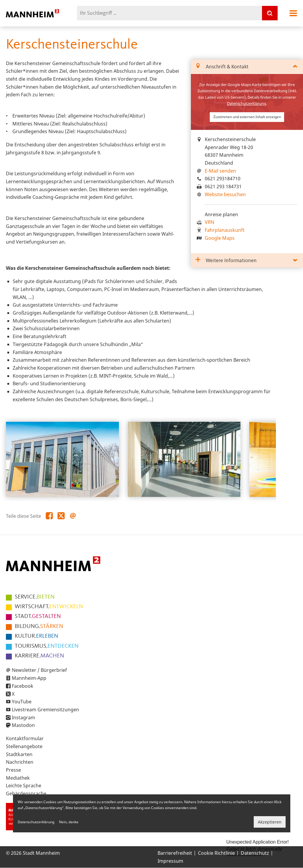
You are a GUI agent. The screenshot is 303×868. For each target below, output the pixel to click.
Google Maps (220, 238)
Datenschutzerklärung (247, 103)
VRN (209, 222)
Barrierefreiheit (175, 853)
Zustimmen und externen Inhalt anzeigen (247, 117)
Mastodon (23, 725)
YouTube (22, 702)
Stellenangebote (24, 746)
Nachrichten (20, 762)
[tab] (247, 67)
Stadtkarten (19, 754)
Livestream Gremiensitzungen (45, 710)
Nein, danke (69, 822)
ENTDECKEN (47, 646)
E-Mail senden (220, 171)
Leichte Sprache (24, 786)
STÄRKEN (39, 626)
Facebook (23, 686)
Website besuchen (225, 194)
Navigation (293, 13)
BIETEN (35, 597)
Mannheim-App (29, 678)
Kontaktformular (25, 738)
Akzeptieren (270, 822)
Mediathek (18, 778)
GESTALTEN (38, 616)
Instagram (23, 717)
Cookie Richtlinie (216, 853)
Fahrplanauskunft (225, 230)
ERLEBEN (36, 636)
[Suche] (270, 13)
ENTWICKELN (49, 607)
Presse (13, 770)
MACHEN (39, 656)
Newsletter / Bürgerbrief (39, 670)
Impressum (170, 861)
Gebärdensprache (26, 793)
